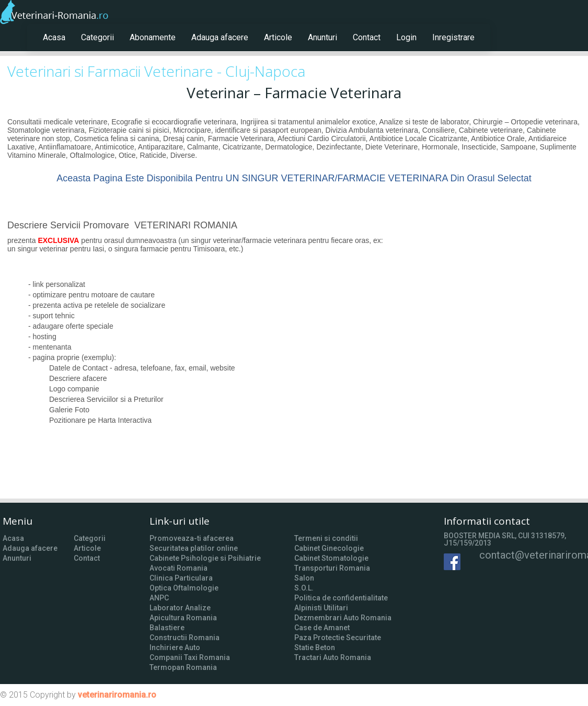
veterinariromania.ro (117, 695)
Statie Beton (315, 647)
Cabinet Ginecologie (329, 548)
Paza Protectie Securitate (338, 638)
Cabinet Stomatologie (331, 558)
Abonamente (153, 37)
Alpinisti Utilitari (321, 608)
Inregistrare (453, 37)
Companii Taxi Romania (190, 657)
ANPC (159, 598)
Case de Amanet (322, 628)
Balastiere (167, 628)
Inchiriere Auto (175, 647)
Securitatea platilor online (194, 548)
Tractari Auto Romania (333, 657)
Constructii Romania (185, 638)
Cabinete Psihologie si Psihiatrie (205, 558)
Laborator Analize (180, 608)
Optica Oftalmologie (184, 588)
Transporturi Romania (332, 568)
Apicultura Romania (183, 618)
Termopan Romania (183, 667)
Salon (304, 578)
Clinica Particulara (181, 578)
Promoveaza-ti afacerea (192, 538)
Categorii (97, 37)
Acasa (54, 37)
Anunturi (322, 37)
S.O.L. (304, 588)
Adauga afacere (220, 37)
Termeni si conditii (326, 538)
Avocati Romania (178, 568)
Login (406, 37)
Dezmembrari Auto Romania (343, 618)
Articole (278, 37)
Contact (367, 37)
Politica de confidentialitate (341, 598)
